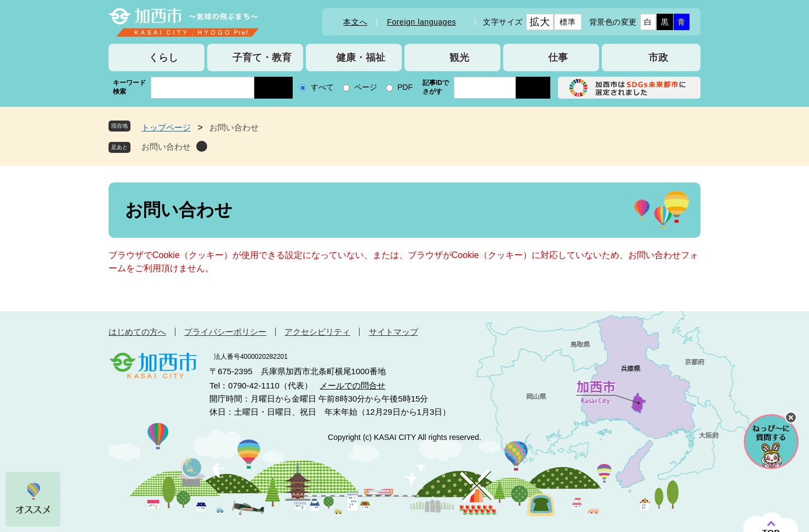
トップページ (166, 127)
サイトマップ (394, 332)
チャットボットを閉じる (791, 417)
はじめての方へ (137, 332)
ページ (366, 87)
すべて (322, 87)
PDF (405, 87)
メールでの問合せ (352, 385)
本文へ (355, 22)
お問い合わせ (166, 147)
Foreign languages (421, 22)
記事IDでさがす (436, 87)
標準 (568, 22)
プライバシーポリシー (225, 332)
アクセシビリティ (317, 332)
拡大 (540, 22)
